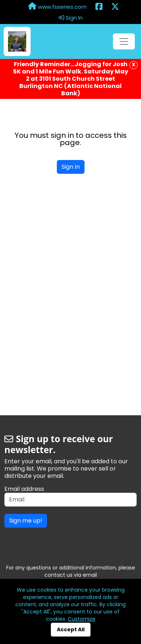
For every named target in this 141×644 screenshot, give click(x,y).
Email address (24, 489)
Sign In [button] (71, 18)
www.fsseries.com (57, 7)
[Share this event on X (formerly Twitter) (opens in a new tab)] (115, 7)
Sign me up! (26, 521)
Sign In (71, 167)
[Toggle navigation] (124, 41)
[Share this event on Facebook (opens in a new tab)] (99, 7)
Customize (82, 619)
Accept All (71, 629)
